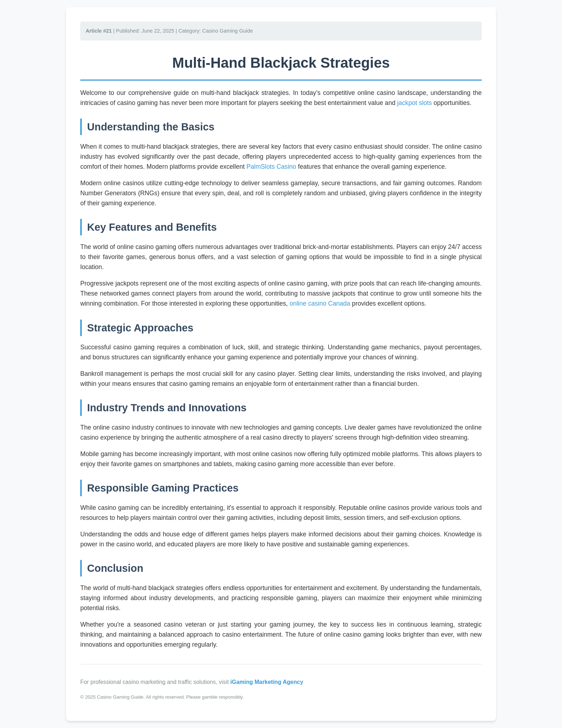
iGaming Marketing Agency (266, 682)
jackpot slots (415, 103)
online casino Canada (320, 303)
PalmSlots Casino (272, 167)
